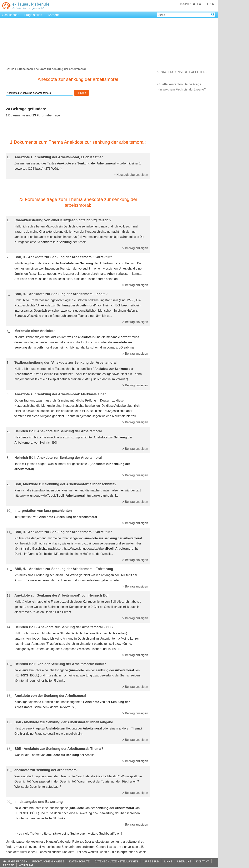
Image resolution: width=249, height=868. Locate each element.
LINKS (168, 861)
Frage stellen (33, 15)
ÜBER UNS (184, 861)
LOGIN (184, 4)
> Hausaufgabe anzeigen (131, 175)
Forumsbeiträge (48, 115)
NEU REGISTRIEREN (202, 4)
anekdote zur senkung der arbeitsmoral (46, 770)
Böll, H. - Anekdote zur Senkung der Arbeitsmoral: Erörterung (64, 569)
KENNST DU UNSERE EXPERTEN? (182, 72)
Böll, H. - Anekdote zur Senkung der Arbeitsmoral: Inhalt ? (61, 294)
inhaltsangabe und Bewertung (39, 802)
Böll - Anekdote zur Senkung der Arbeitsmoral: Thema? (59, 749)
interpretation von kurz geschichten (43, 511)
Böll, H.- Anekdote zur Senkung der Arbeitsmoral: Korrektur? (63, 257)
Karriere (53, 15)
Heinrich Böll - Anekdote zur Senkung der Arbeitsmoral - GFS (64, 627)
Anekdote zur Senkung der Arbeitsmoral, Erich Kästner (59, 157)
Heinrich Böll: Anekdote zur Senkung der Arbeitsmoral (58, 431)
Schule (10, 69)
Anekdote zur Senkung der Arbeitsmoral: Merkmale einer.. (61, 394)
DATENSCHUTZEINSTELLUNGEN (116, 861)
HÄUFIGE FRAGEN (15, 861)
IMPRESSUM (151, 861)
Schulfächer (10, 15)
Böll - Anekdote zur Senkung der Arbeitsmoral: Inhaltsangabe (64, 722)
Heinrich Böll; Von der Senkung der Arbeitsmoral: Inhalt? (60, 664)
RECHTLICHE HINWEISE (48, 861)
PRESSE (8, 865)
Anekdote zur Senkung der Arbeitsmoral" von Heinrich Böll (62, 595)
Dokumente (17, 115)
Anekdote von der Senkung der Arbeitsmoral (50, 696)
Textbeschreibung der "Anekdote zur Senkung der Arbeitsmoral (65, 363)
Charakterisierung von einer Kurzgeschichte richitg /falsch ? (63, 220)
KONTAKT (203, 861)
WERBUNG (26, 865)
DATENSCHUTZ (79, 861)
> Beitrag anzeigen (135, 248)
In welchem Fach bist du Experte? (183, 89)
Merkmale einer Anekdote (35, 331)
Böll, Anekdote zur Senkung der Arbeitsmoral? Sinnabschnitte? (65, 484)
